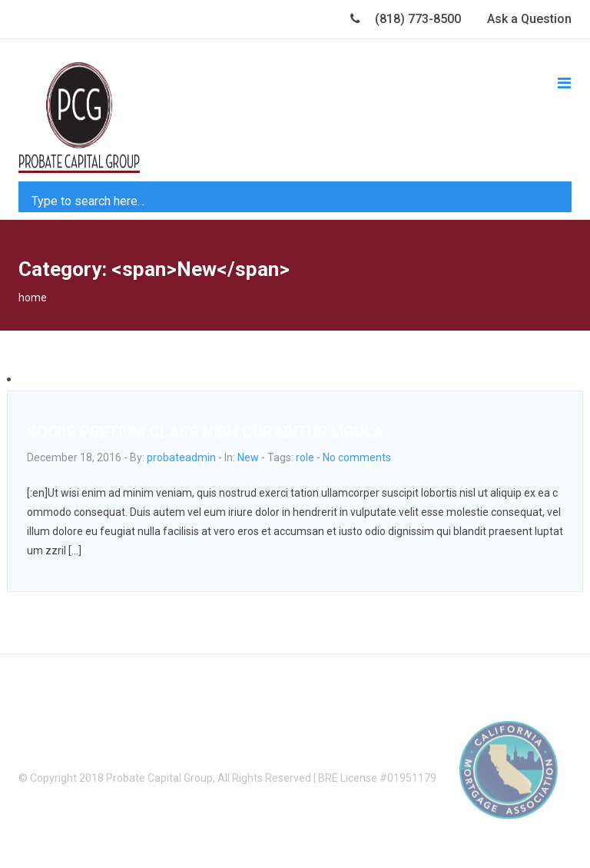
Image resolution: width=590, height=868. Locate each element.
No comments (357, 457)
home (33, 298)
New (248, 457)
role (305, 457)
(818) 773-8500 (406, 19)
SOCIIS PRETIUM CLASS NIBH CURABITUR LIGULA (205, 432)
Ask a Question (529, 19)
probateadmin (181, 457)
